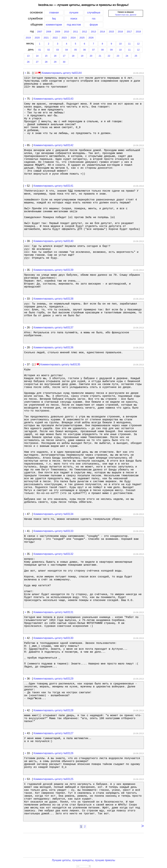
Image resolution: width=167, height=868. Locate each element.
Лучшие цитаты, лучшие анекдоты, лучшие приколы (83, 860)
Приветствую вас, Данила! (126, 15)
